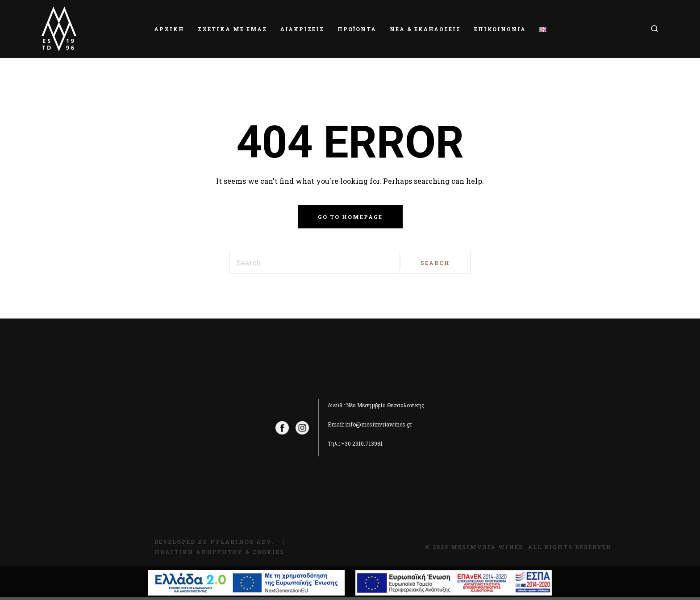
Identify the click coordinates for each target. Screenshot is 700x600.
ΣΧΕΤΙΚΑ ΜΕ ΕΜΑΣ (232, 29)
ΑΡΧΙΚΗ (169, 29)
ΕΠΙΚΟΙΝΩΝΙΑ (500, 29)
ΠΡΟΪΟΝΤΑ (357, 29)
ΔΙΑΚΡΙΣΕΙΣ (302, 29)
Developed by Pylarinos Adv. (214, 542)
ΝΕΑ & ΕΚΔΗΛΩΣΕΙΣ (425, 29)
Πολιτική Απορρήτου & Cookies (219, 552)
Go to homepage (350, 217)
